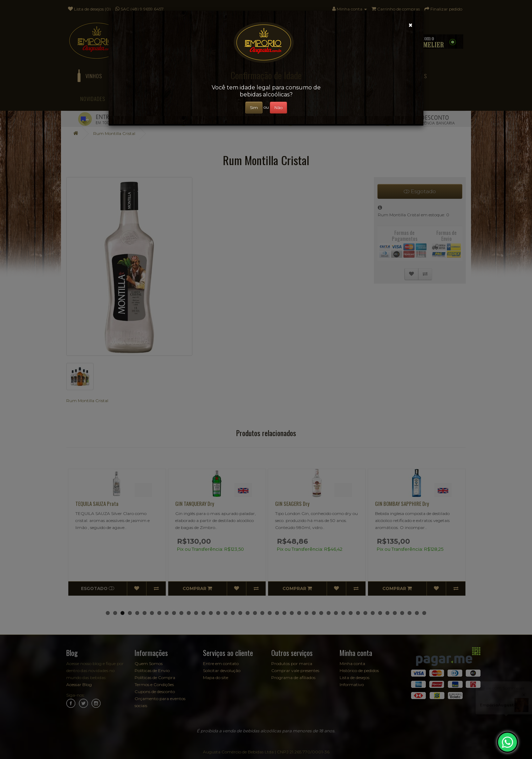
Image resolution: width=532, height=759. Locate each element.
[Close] (411, 25)
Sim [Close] (254, 107)
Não (278, 107)
